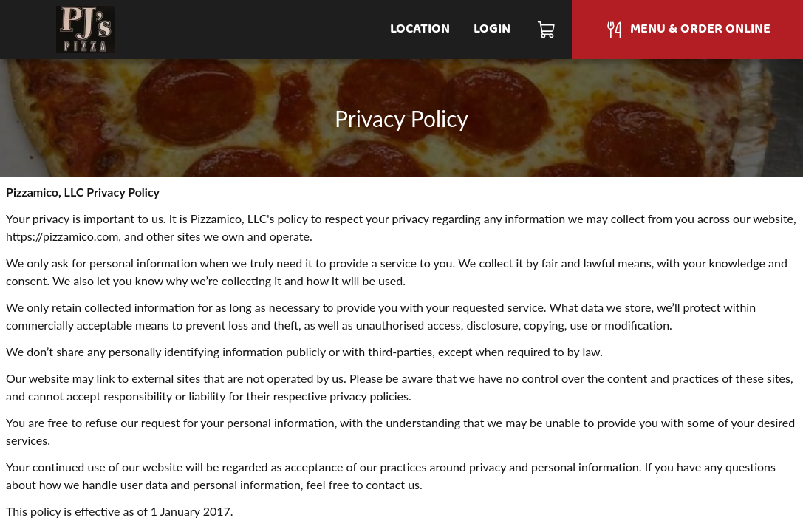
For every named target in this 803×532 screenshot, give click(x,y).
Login (492, 29)
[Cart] (547, 30)
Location (420, 29)
